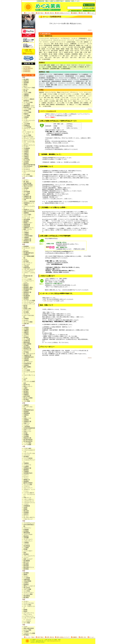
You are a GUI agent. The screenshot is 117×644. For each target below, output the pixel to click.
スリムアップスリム (73, 80)
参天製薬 (26, 261)
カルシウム (47, 44)
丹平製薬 (26, 352)
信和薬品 (26, 299)
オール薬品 (27, 174)
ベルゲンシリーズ (80, 40)
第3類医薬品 (27, 72)
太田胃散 (26, 155)
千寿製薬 (26, 319)
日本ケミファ (27, 431)
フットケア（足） (86, 99)
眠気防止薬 (72, 45)
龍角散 (25, 610)
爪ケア (70, 101)
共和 (25, 200)
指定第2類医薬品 (28, 68)
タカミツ (26, 336)
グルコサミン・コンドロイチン (67, 83)
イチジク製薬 (27, 112)
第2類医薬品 (27, 70)
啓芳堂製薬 (27, 219)
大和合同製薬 (27, 581)
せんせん (26, 320)
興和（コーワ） (28, 229)
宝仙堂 (25, 508)
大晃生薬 (26, 359)
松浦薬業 (26, 530)
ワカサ (25, 627)
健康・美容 (84, 83)
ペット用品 (78, 105)
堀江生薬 (26, 511)
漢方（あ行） (66, 56)
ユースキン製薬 (28, 594)
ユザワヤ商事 (27, 589)
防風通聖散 (75, 54)
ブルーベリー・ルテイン (71, 85)
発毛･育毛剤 (54, 51)
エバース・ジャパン (29, 139)
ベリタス (26, 504)
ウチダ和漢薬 (27, 127)
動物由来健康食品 (67, 81)
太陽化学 (26, 332)
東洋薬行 (26, 391)
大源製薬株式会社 (29, 357)
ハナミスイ (27, 455)
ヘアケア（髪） (65, 98)
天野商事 (26, 96)
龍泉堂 (25, 611)
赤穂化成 (26, 81)
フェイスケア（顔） (81, 96)
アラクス (26, 97)
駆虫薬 (82, 49)
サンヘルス (27, 264)
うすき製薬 (27, 124)
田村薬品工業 (27, 349)
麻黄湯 (81, 54)
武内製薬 (26, 337)
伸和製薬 (26, 297)
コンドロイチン (82, 44)
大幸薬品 (26, 327)
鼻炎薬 (43, 49)
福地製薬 (26, 481)
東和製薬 (26, 393)
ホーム (45, 17)
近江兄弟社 (27, 160)
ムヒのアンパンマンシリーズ (58, 42)
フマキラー (27, 486)
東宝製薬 (26, 390)
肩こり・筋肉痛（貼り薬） (67, 52)
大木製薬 (26, 150)
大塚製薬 (26, 158)
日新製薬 (26, 420)
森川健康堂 (27, 561)
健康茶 (78, 83)
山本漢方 (26, 583)
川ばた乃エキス (28, 187)
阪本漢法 (26, 251)
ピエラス (26, 475)
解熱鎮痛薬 (56, 45)
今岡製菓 (26, 117)
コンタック (74, 38)
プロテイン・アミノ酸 (85, 85)
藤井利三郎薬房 (28, 483)
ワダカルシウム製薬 (29, 633)
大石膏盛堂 (27, 148)
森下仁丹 (26, 562)
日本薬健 (26, 436)
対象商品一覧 (28, 60)
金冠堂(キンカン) (28, 210)
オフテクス (27, 168)
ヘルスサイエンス (29, 501)
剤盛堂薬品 (27, 268)
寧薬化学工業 (27, 438)
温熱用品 (76, 103)
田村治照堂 (27, 347)
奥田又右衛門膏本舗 (29, 165)
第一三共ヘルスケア (29, 354)
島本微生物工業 (28, 276)
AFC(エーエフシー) (29, 145)
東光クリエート (28, 386)
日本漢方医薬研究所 (29, 428)
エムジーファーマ (29, 140)
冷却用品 (55, 67)
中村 (25, 408)
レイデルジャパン (29, 616)
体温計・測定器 (62, 67)
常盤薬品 (26, 395)
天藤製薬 (26, 94)
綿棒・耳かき (60, 101)
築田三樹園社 (27, 367)
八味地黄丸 (67, 54)
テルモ (25, 378)
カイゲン (26, 180)
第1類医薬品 (27, 67)
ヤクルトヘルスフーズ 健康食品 (67, 78)
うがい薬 (50, 47)
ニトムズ (26, 425)
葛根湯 (55, 54)
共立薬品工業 (27, 198)
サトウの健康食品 (84, 74)
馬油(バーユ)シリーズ (63, 92)
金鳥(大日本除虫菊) (29, 211)
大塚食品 (26, 157)
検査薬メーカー (28, 223)
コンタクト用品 (72, 67)
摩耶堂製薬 (27, 533)
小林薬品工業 (27, 239)
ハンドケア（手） (75, 99)
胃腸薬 (58, 49)
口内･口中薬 (77, 47)
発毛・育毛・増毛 (49, 98)
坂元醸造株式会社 (29, 253)
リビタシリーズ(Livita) (61, 80)
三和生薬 (26, 266)
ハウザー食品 (27, 448)
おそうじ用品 (61, 103)
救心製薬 (26, 195)
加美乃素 (57, 98)
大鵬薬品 (26, 331)
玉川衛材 (26, 346)
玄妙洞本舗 (27, 224)
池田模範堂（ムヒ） (29, 106)
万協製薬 (26, 463)
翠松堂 (25, 307)
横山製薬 (26, 598)
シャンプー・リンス (76, 98)
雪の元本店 (27, 588)
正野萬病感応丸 (83, 38)
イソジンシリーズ (44, 38)
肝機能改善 (73, 44)
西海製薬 (26, 246)
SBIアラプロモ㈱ (28, 137)
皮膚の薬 (61, 51)
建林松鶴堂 (27, 342)
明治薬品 (26, 554)
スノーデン (27, 310)
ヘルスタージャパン (29, 503)
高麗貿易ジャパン (29, 228)
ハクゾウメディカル (29, 453)
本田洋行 (26, 514)
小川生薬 (26, 162)
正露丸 (87, 49)
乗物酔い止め (80, 45)
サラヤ (25, 260)
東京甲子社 (27, 385)
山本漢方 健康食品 (49, 80)
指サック (63, 65)
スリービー (27, 314)
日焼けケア (72, 96)
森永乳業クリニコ (29, 567)
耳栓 (66, 101)
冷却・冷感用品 (84, 103)
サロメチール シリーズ (59, 40)
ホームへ (90, 13)
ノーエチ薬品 (27, 443)
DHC (25, 380)
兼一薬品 (26, 182)
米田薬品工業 (27, 241)
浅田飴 (25, 84)
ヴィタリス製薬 (28, 176)
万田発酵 (26, 538)
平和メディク (27, 498)
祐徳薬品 (26, 584)
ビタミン (61, 85)
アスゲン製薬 (27, 93)
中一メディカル (28, 407)
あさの (25, 86)
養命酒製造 (27, 596)
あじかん (26, 89)
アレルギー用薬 (51, 49)
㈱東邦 (25, 388)
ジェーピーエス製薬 (29, 301)
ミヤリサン (27, 544)
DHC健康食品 (50, 76)
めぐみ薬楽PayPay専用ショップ (28, 33)
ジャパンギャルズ (29, 302)
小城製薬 (26, 234)
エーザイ (26, 147)
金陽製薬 (26, 213)
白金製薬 (26, 291)
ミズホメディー (28, 541)
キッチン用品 (69, 103)
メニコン (26, 557)
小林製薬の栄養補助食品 (71, 74)
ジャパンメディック (29, 304)
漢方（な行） (49, 58)
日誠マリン (27, 423)
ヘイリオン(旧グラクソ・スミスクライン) (29, 494)
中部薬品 (26, 365)
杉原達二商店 (27, 309)
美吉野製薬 (27, 546)
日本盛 (25, 433)
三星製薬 (26, 543)
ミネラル (41, 87)
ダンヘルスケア (28, 362)
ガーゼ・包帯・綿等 (44, 65)
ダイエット (42, 85)
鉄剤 (52, 44)
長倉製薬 (26, 412)
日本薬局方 (44, 54)
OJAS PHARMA (28, 166)
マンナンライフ (28, 539)
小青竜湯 (61, 54)
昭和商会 (26, 286)
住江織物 (26, 312)
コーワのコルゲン (65, 38)
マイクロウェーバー (29, 523)
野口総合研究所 (28, 441)
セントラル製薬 (28, 322)
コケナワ (26, 231)
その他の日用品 (47, 106)
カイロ (41, 101)
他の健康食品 (49, 87)
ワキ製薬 (26, 632)
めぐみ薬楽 (44, 7)
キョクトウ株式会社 (29, 201)
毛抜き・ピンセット (78, 101)
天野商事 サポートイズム (46, 74)
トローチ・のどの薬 (67, 47)
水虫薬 (67, 51)
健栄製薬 (26, 221)
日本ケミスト (27, 430)
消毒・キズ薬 (83, 52)
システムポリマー (29, 271)
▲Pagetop (90, 30)
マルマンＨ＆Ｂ (28, 534)
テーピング (82, 65)
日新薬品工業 (27, 422)
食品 (89, 83)
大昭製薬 (26, 360)
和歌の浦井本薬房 (29, 628)
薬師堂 (25, 575)
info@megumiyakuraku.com (55, 641)
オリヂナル (27, 170)
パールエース (27, 465)
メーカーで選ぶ (29, 13)
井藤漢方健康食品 (58, 74)
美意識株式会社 (28, 473)
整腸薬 (63, 49)
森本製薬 (26, 569)
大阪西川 (26, 153)
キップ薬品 (27, 193)
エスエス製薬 (27, 135)
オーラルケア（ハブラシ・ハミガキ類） (69, 94)
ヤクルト (26, 576)
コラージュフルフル (50, 92)
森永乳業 (26, 566)
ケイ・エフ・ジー (29, 218)
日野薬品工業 (27, 468)
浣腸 (72, 49)
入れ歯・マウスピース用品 (50, 94)
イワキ (25, 119)
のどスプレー (57, 47)
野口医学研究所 (70, 76)
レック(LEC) (27, 621)
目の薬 (77, 52)
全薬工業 (26, 324)
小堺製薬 (26, 233)
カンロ (25, 190)
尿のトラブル (46, 51)
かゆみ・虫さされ (75, 51)
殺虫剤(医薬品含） (61, 105)
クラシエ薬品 (27, 215)
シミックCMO (28, 279)
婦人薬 (51, 54)
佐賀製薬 (26, 255)
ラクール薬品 (27, 605)
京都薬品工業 (27, 196)
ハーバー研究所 (28, 458)
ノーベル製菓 (27, 445)
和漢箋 (46, 56)
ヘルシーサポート (29, 499)
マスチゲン (46, 42)
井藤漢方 (26, 114)
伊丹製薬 (26, 111)
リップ (66, 96)
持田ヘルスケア (28, 559)
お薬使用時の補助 (55, 69)
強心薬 (57, 44)
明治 (25, 553)
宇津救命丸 (27, 125)
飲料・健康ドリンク (52, 83)
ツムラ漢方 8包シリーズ (55, 56)
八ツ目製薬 (27, 578)
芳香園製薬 (27, 506)
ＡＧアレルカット (55, 38)
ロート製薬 (27, 623)
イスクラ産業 (27, 109)
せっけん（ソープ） (49, 99)
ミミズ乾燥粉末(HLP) (79, 81)
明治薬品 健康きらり (52, 78)
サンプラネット (28, 263)
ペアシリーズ (70, 40)
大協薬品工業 (27, 355)
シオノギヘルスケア (29, 269)
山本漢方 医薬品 (71, 42)
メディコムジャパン (29, 556)
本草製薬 (26, 512)
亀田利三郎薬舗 (28, 185)
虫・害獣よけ (71, 105)
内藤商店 (26, 405)
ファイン (26, 478)
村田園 (25, 549)
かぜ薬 (86, 45)
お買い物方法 (49, 13)
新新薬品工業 (27, 292)
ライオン (26, 601)
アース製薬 (27, 104)
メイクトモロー (28, 551)
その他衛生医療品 (65, 69)
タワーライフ (27, 350)
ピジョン (26, 476)
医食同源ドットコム (29, 107)
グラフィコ (27, 216)
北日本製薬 (27, 192)
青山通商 (26, 79)
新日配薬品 (27, 296)
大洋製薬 (26, 334)
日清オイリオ (27, 418)
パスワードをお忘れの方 (48, 111)
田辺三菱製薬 (27, 344)
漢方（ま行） (65, 58)
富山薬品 (26, 400)
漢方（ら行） (82, 58)
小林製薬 (26, 238)
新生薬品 (26, 294)
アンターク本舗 (28, 102)
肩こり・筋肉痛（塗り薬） (51, 52)
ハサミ (87, 101)
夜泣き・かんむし (64, 44)
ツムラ (25, 369)
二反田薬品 (27, 426)
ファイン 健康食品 (80, 76)
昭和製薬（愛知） (29, 287)
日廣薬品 (26, 415)
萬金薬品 (26, 536)
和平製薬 (26, 635)
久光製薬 (26, 467)
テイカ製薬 (27, 370)
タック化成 (27, 339)
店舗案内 (74, 13)
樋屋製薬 (26, 470)
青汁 (87, 81)
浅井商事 (26, 83)
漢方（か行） (75, 56)
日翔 (25, 417)
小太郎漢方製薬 (28, 236)
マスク (68, 65)
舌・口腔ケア (46, 96)
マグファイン (27, 528)
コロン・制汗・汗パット (62, 99)
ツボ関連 (49, 67)
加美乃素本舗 (27, 183)
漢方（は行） (57, 58)
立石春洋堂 (27, 341)
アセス (83, 94)
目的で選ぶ (40, 13)
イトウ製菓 (27, 116)
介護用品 (44, 103)
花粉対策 (41, 92)
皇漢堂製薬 (27, 226)
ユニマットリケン (29, 593)
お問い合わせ (82, 13)
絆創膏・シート (55, 65)
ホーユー (26, 516)
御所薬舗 (26, 242)
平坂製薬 (26, 471)
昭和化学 (26, 284)
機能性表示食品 (46, 81)
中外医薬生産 (27, 364)
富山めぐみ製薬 (28, 398)
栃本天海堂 (27, 396)
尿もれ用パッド (52, 103)
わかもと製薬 (27, 630)
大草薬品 (26, 152)
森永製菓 (26, 564)
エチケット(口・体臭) (57, 96)
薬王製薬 (26, 573)
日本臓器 (26, 435)
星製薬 (25, 509)
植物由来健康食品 (56, 81)
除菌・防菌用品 (50, 105)
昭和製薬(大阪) (28, 289)
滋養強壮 (86, 42)
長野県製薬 (27, 413)
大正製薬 (26, 329)
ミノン (81, 92)
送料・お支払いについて (62, 13)
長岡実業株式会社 (29, 410)
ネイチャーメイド (60, 76)
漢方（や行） (74, 58)
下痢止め (77, 49)
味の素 (25, 91)
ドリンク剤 (79, 42)
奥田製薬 (26, 163)
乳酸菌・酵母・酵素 (52, 85)
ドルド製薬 (27, 401)
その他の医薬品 (46, 59)
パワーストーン (74, 92)
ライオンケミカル (29, 603)
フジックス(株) (28, 485)
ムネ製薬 (26, 548)
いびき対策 (52, 101)
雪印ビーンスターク (29, 586)
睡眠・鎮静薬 (64, 45)
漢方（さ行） (83, 56)
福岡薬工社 (27, 480)
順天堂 (25, 305)
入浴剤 (46, 101)
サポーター (74, 65)
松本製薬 (26, 531)
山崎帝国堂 (27, 579)
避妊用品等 (46, 69)
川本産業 (26, 188)
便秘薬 (67, 49)
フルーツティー (28, 488)
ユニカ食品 (27, 591)
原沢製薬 (26, 457)
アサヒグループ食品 (29, 88)
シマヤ (25, 278)
